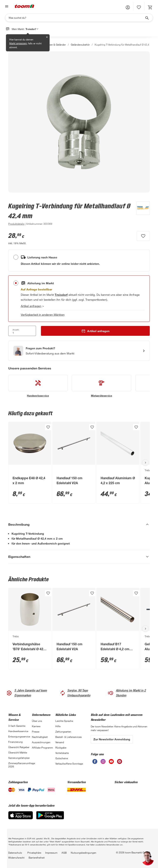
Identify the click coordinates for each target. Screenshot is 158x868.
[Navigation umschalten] (6, 6)
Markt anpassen (18, 44)
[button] (128, 7)
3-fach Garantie (17, 726)
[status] (139, 7)
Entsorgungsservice (19, 736)
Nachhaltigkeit (40, 737)
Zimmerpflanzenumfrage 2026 (20, 765)
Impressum (51, 853)
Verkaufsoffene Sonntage (69, 764)
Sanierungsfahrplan (19, 758)
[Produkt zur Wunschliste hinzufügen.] (143, 236)
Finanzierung (15, 742)
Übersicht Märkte (18, 752)
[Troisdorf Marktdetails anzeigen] (61, 295)
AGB (64, 853)
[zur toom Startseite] (24, 6)
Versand (60, 742)
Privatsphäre (34, 853)
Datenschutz (15, 853)
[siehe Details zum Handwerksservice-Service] (38, 386)
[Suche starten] (147, 18)
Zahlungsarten (63, 732)
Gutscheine (62, 758)
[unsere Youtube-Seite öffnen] (111, 763)
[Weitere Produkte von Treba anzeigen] (141, 214)
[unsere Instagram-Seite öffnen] (103, 763)
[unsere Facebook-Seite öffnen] (95, 763)
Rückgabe (61, 748)
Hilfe (58, 726)
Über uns (37, 721)
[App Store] (21, 818)
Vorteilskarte (62, 753)
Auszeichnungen (41, 742)
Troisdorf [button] (32, 29)
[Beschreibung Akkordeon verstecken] (79, 524)
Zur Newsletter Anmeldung (112, 739)
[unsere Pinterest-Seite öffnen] (120, 763)
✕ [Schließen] (47, 37)
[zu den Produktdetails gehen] (16, 224)
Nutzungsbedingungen (84, 853)
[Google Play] (50, 818)
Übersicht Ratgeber (19, 747)
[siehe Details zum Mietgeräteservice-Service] (102, 386)
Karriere (36, 726)
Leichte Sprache (64, 721)
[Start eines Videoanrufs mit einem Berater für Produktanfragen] (79, 351)
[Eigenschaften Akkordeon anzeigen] (79, 557)
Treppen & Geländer (55, 45)
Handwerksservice (18, 731)
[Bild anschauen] (79, 122)
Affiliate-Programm (42, 748)
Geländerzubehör (80, 45)
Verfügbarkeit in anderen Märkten (43, 315)
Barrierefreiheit (37, 858)
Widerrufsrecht (16, 858)
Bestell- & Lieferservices (69, 737)
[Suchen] (76, 18)
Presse (36, 732)
